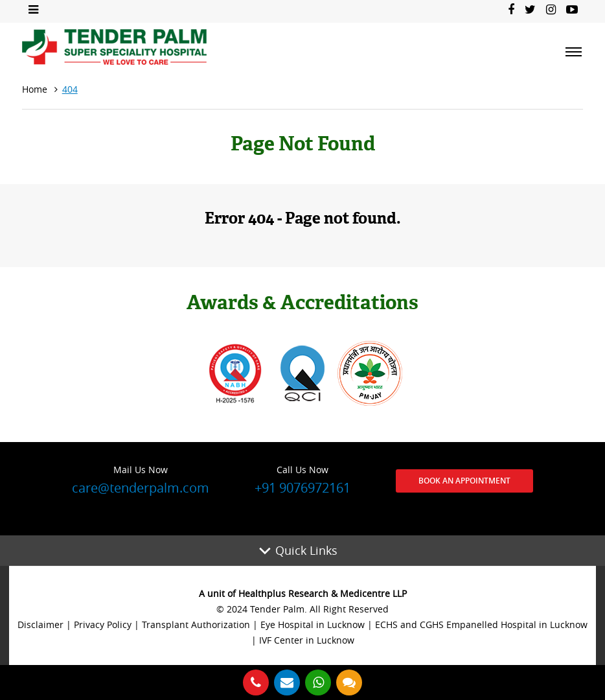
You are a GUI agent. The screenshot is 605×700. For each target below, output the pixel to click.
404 (70, 89)
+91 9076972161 (302, 479)
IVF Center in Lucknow (307, 640)
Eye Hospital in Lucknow (313, 624)
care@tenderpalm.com (141, 479)
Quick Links (306, 550)
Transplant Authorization (196, 624)
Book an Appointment (464, 481)
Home (35, 89)
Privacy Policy (103, 624)
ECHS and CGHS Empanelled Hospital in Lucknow (481, 624)
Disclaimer (40, 624)
